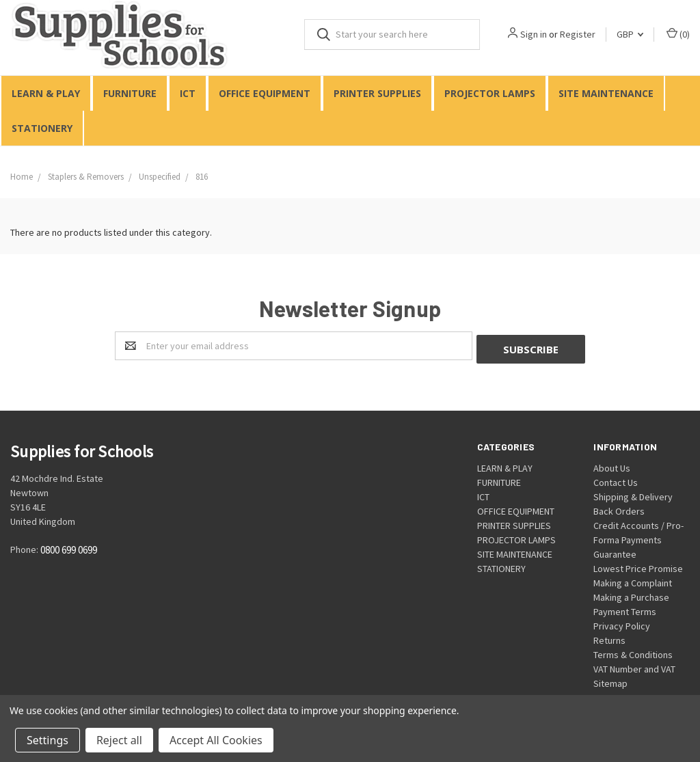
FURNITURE (130, 93)
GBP (630, 34)
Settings (48, 740)
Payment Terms (625, 608)
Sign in (534, 34)
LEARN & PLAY (46, 93)
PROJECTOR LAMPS (490, 93)
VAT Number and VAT (634, 666)
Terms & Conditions (633, 651)
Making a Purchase (631, 594)
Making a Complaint (633, 580)
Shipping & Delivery (633, 493)
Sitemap (610, 680)
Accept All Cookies (216, 740)
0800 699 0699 (69, 547)
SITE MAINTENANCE (606, 93)
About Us (612, 465)
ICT (188, 93)
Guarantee (615, 551)
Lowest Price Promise (638, 565)
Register (578, 34)
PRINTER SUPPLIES (377, 93)
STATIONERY (42, 128)
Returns (609, 637)
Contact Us (616, 479)
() (678, 34)
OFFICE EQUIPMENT (265, 93)
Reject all (119, 740)
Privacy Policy (622, 623)
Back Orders (619, 508)
